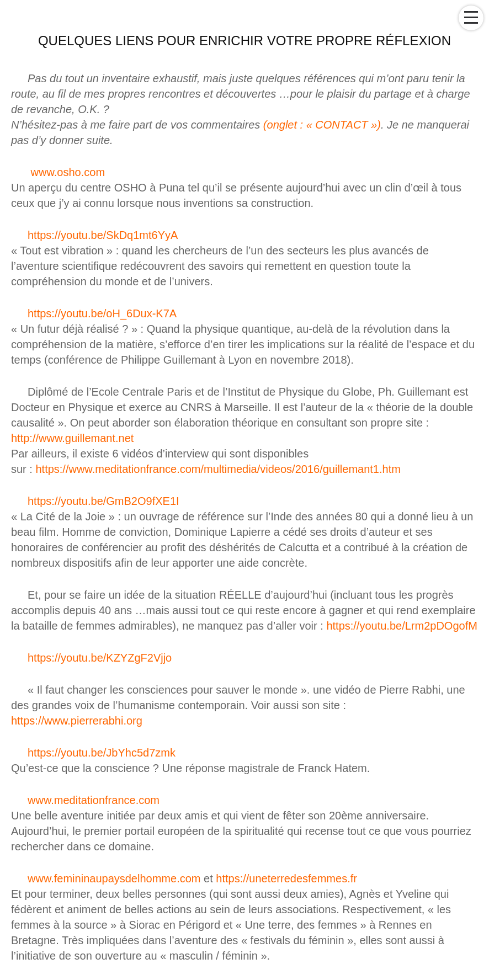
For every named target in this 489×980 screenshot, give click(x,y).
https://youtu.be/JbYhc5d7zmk (102, 753)
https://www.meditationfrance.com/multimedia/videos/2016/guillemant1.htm (218, 469)
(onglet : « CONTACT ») (322, 125)
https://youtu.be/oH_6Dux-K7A (102, 313)
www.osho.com (68, 172)
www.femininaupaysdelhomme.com (114, 878)
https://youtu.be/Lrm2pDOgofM (402, 626)
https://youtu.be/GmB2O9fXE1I (103, 501)
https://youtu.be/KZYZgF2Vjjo (100, 658)
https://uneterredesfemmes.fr (286, 878)
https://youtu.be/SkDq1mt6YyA (103, 235)
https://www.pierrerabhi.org (77, 721)
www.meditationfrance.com (94, 800)
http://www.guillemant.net (72, 438)
